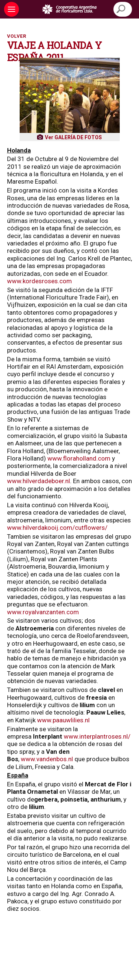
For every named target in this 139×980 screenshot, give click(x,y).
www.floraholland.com (79, 458)
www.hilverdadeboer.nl (39, 481)
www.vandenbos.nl (47, 759)
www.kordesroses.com (39, 281)
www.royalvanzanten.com (43, 612)
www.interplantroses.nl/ (97, 736)
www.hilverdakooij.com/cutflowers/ (57, 528)
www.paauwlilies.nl (63, 720)
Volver (17, 36)
